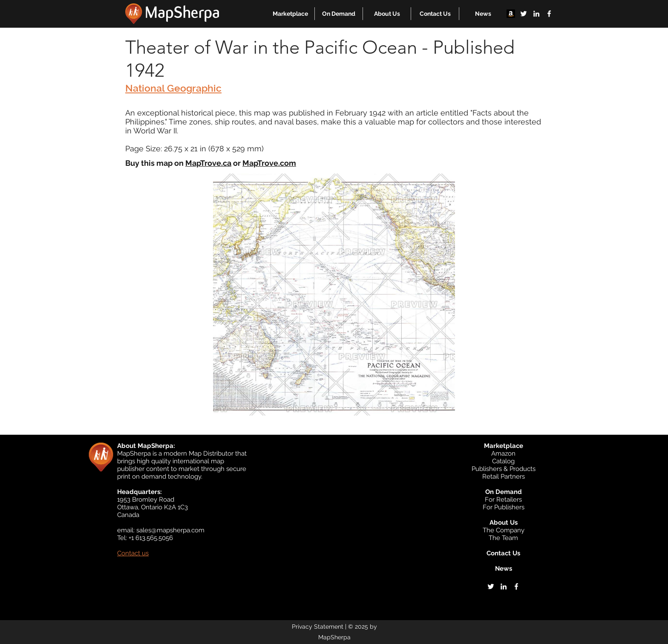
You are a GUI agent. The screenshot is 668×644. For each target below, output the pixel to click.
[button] (290, 14)
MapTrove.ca (208, 163)
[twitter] (524, 14)
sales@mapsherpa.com (170, 530)
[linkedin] (536, 14)
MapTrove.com (269, 163)
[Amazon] (511, 14)
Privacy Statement (318, 627)
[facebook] (549, 14)
